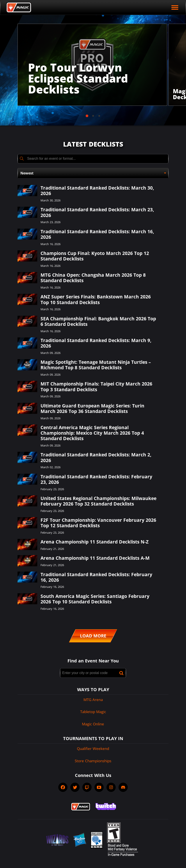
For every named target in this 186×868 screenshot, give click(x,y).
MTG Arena (93, 700)
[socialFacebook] (63, 787)
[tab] (87, 116)
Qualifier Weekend (93, 749)
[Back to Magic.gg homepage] (19, 7)
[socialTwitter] (75, 787)
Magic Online (93, 724)
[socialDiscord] (123, 787)
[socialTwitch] (87, 787)
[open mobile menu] (175, 7)
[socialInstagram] (111, 787)
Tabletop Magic (93, 712)
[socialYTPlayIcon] (99, 787)
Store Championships (93, 761)
